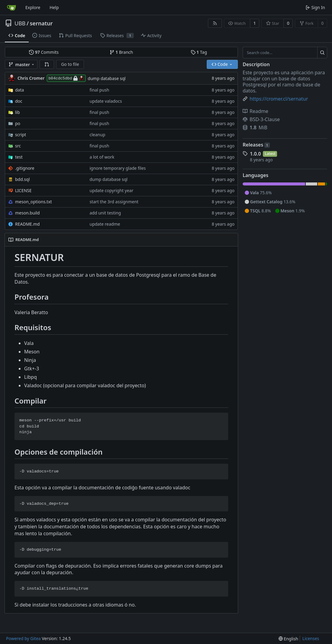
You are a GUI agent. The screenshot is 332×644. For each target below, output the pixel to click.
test (19, 157)
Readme (255, 111)
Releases (256, 145)
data (19, 90)
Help (54, 7)
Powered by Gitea (23, 638)
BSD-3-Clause (261, 119)
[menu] (288, 639)
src (18, 146)
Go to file (70, 64)
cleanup (97, 135)
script (21, 135)
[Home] (11, 8)
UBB (20, 23)
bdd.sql (22, 179)
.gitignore (25, 168)
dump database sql (107, 78)
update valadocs (106, 101)
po (18, 123)
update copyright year (112, 190)
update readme (105, 224)
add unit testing (105, 213)
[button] (47, 64)
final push (99, 90)
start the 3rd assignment (114, 202)
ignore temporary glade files (118, 168)
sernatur (41, 23)
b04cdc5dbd (66, 78)
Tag (199, 52)
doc (19, 101)
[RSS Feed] (215, 23)
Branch (121, 52)
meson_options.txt (34, 202)
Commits (44, 52)
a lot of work (102, 157)
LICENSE (23, 190)
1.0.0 (255, 154)
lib (18, 112)
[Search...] (322, 53)
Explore (33, 7)
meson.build (27, 213)
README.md (27, 224)
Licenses (311, 638)
